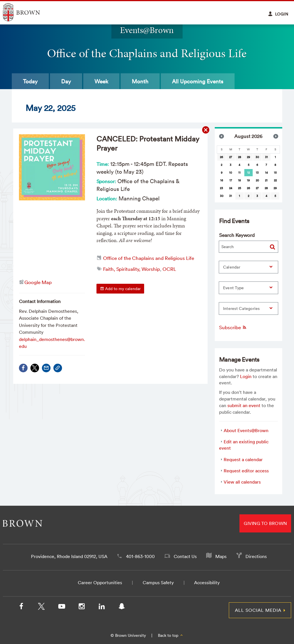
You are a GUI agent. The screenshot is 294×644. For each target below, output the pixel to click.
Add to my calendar (120, 289)
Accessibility (207, 582)
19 (248, 180)
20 (257, 180)
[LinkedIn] (102, 607)
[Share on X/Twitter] (35, 368)
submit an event (244, 405)
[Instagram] (82, 607)
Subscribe (233, 327)
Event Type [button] (234, 288)
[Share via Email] (46, 368)
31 (266, 157)
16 (222, 180)
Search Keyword (237, 235)
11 (239, 173)
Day (66, 81)
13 (257, 173)
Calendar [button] (232, 267)
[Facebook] (21, 607)
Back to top (171, 635)
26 (222, 157)
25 (239, 188)
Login (246, 376)
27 (231, 157)
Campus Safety (158, 582)
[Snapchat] (122, 607)
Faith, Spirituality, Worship (131, 269)
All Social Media (258, 610)
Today (30, 81)
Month (140, 81)
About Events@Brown (246, 430)
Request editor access (246, 471)
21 (266, 180)
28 (240, 157)
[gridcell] (248, 173)
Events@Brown (147, 30)
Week (101, 81)
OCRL (169, 269)
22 (275, 180)
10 (231, 173)
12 (248, 173)
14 (266, 173)
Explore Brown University (28, 12)
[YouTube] (61, 607)
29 (248, 157)
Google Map (38, 282)
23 (222, 188)
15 (275, 173)
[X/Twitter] (41, 607)
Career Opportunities (100, 582)
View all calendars (242, 482)
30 (257, 157)
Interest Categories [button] (241, 308)
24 (231, 188)
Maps (221, 556)
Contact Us (185, 556)
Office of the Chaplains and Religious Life (149, 258)
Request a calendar (243, 459)
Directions (256, 556)
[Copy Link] (58, 368)
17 (231, 180)
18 (239, 180)
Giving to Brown (265, 523)
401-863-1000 (140, 556)
